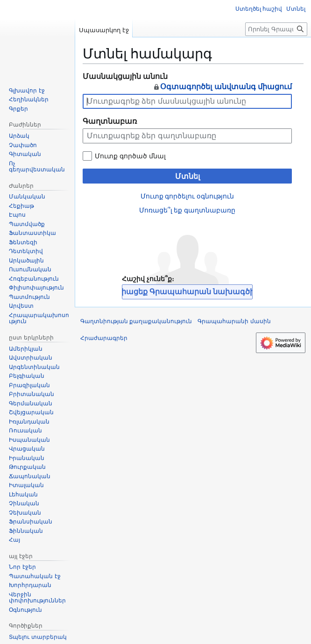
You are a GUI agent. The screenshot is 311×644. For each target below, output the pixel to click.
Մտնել (187, 176)
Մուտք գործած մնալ (130, 156)
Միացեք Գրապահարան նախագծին (187, 292)
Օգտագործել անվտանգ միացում (222, 87)
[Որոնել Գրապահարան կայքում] (276, 29)
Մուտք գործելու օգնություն (187, 196)
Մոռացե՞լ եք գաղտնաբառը (187, 210)
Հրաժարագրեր (104, 338)
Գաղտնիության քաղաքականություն (136, 321)
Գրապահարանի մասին (234, 321)
